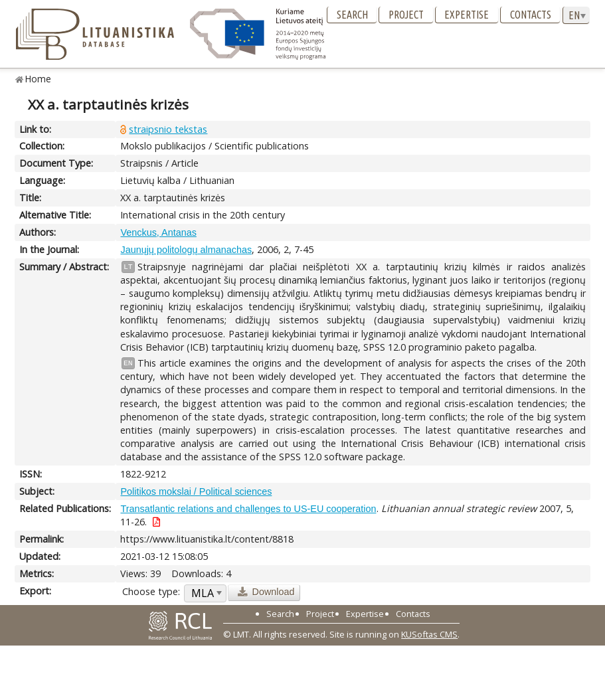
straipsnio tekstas (168, 129)
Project (406, 15)
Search (352, 15)
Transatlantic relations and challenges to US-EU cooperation (248, 509)
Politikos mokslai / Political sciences (196, 491)
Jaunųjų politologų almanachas (186, 250)
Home (38, 79)
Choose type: (151, 591)
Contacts (531, 15)
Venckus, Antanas (158, 232)
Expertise (467, 15)
